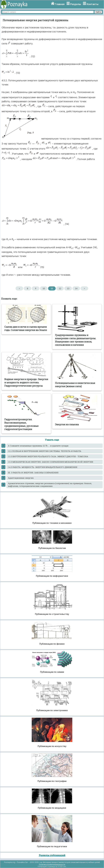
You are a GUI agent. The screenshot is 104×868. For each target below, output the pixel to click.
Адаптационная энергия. (21, 478)
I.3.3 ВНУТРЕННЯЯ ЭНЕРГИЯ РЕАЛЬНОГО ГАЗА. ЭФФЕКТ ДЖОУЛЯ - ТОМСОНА (48, 456)
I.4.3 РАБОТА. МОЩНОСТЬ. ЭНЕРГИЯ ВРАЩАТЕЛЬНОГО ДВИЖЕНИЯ (43, 467)
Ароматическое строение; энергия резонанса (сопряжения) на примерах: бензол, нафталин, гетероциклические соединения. (50, 485)
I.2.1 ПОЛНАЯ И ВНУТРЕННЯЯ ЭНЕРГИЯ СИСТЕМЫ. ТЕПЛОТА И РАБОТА (45, 451)
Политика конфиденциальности (52, 864)
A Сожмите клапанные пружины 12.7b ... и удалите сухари (38, 446)
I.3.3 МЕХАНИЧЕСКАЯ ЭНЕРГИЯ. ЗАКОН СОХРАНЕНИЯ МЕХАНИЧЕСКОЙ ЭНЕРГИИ (51, 462)
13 (68, 288)
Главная (60, 4)
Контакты (93, 4)
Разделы (76, 4)
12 (60, 288)
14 (76, 288)
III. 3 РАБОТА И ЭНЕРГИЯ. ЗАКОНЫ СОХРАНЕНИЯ (33, 473)
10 (44, 288)
